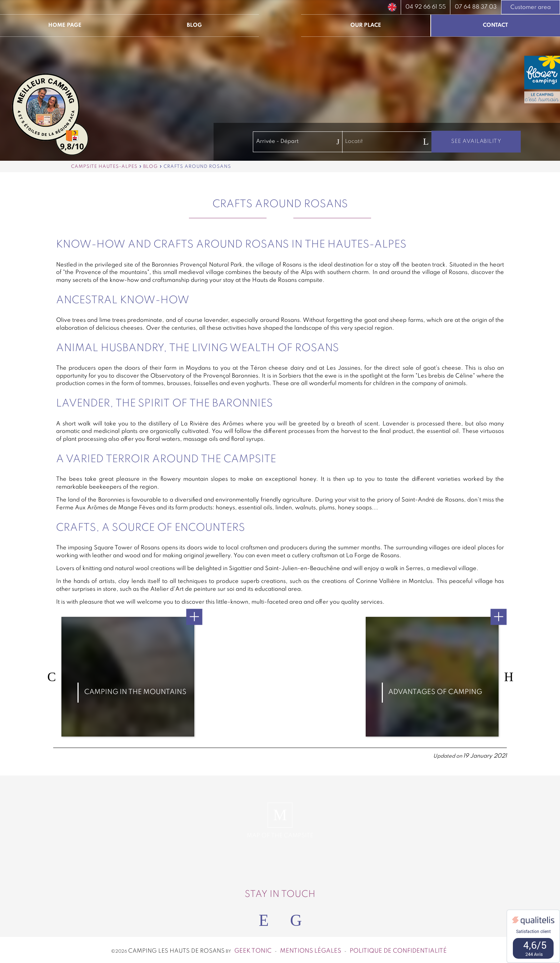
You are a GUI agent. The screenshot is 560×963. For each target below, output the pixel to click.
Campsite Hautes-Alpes (104, 167)
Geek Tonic (253, 949)
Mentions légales (311, 949)
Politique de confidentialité (398, 949)
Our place (366, 25)
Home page (65, 25)
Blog (194, 25)
